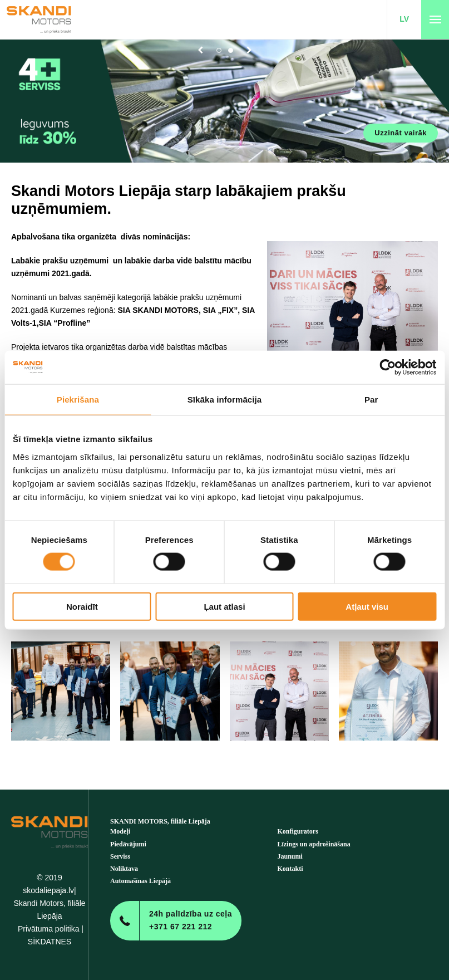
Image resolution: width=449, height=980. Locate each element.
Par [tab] (371, 400)
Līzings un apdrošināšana (314, 844)
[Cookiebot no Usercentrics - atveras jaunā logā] (388, 367)
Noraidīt (82, 606)
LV (404, 19)
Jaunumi (290, 856)
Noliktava (124, 869)
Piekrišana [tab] (78, 400)
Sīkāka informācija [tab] (225, 400)
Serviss (120, 856)
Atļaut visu (367, 606)
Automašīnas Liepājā (140, 881)
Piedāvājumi (128, 844)
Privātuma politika (49, 929)
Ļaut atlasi (224, 606)
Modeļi (120, 831)
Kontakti (290, 869)
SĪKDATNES (50, 942)
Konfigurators (298, 831)
